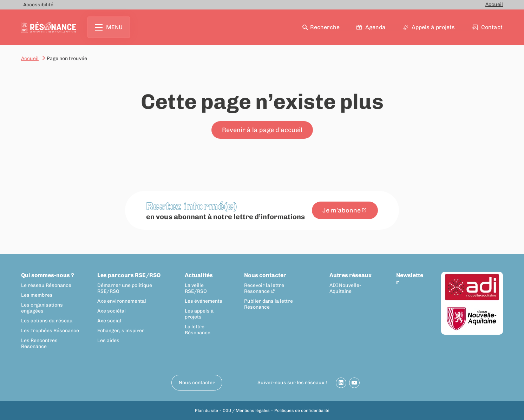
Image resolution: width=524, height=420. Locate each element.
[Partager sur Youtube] (354, 383)
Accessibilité (38, 5)
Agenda (372, 27)
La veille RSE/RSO (196, 288)
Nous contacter (265, 275)
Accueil (494, 4)
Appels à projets (429, 27)
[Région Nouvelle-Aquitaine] (472, 319)
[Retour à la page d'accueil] (48, 27)
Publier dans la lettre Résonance (268, 304)
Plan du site (207, 411)
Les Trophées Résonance (50, 331)
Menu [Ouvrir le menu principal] (109, 27)
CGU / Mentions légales (246, 411)
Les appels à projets (199, 314)
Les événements (204, 301)
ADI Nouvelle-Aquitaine (345, 288)
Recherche (321, 27)
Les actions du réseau (47, 321)
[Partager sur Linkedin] (341, 383)
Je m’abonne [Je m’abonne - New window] (342, 210)
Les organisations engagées (42, 308)
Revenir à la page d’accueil (262, 130)
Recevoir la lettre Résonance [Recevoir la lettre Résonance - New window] (264, 288)
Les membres (37, 295)
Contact (488, 27)
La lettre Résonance (198, 330)
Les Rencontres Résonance (39, 343)
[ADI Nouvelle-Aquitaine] (472, 288)
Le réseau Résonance (46, 285)
